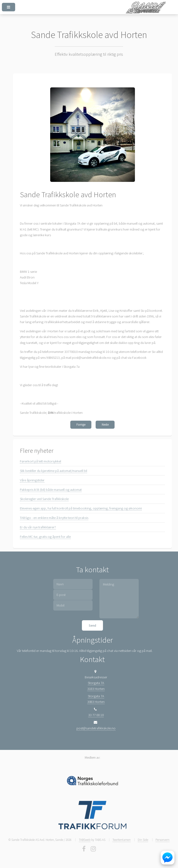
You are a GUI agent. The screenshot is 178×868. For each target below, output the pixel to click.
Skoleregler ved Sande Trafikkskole (44, 499)
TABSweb (85, 840)
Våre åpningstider (32, 480)
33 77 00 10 (96, 715)
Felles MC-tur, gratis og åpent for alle (45, 537)
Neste (105, 425)
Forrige (81, 425)
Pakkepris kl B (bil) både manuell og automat (51, 490)
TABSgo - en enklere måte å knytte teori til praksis (54, 518)
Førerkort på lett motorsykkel (40, 461)
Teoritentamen (122, 840)
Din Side (143, 840)
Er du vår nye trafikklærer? (38, 527)
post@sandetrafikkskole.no (96, 728)
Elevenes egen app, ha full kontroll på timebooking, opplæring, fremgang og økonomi (81, 508)
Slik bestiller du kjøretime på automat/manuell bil (53, 471)
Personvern (162, 840)
